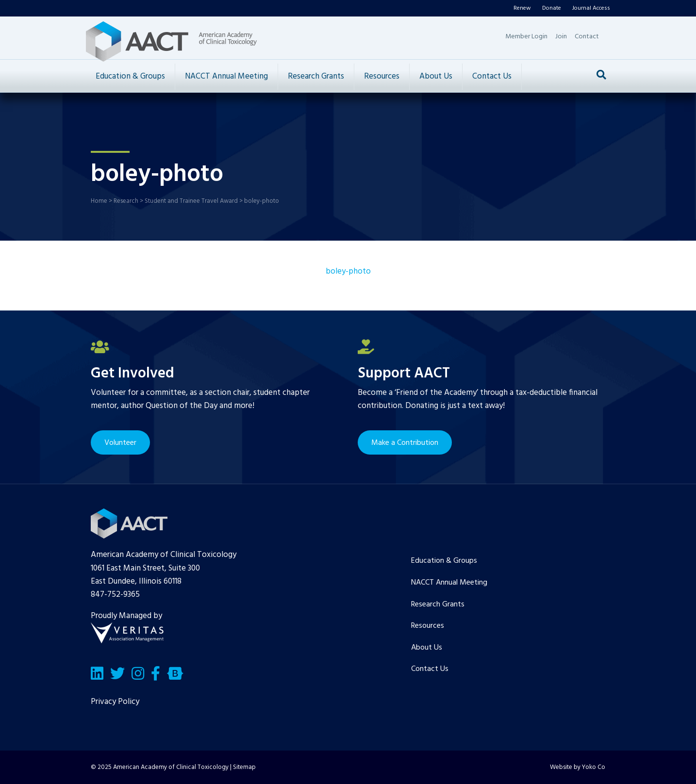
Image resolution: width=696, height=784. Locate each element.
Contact (587, 37)
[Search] (601, 75)
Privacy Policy (115, 702)
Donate (552, 8)
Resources (382, 76)
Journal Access (591, 8)
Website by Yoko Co (578, 767)
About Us (436, 76)
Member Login (526, 37)
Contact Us (492, 76)
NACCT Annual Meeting (226, 76)
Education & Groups (130, 76)
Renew (522, 8)
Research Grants (316, 76)
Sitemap (244, 767)
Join (561, 37)
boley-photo (348, 271)
